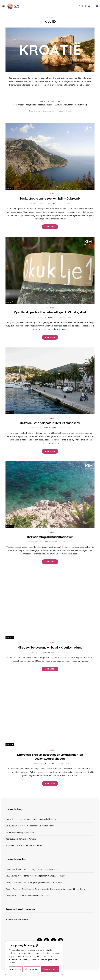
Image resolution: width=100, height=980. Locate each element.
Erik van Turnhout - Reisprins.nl (19, 889)
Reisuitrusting (81, 105)
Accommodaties (45, 105)
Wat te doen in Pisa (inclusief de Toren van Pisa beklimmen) (31, 819)
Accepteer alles (50, 969)
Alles (38, 111)
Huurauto (58, 105)
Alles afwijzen (32, 969)
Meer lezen (50, 227)
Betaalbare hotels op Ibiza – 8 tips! (20, 832)
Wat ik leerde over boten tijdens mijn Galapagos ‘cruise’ (35, 869)
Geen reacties (51, 317)
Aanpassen (16, 969)
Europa (60, 111)
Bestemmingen (49, 111)
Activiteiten (69, 105)
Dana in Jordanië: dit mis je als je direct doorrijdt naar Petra (37, 882)
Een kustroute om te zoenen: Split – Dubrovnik (50, 198)
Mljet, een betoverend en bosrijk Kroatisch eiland (50, 647)
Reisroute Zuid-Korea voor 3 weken (21, 839)
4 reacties (51, 203)
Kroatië (10, 188)
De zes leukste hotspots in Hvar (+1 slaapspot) (50, 423)
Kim (7, 869)
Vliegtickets (31, 105)
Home (31, 111)
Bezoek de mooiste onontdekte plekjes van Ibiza (33, 896)
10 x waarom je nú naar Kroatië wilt (50, 537)
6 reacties (50, 763)
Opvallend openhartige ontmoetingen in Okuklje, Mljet (50, 312)
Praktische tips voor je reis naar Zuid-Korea (24, 845)
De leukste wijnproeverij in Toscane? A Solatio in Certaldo (30, 826)
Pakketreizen (19, 105)
